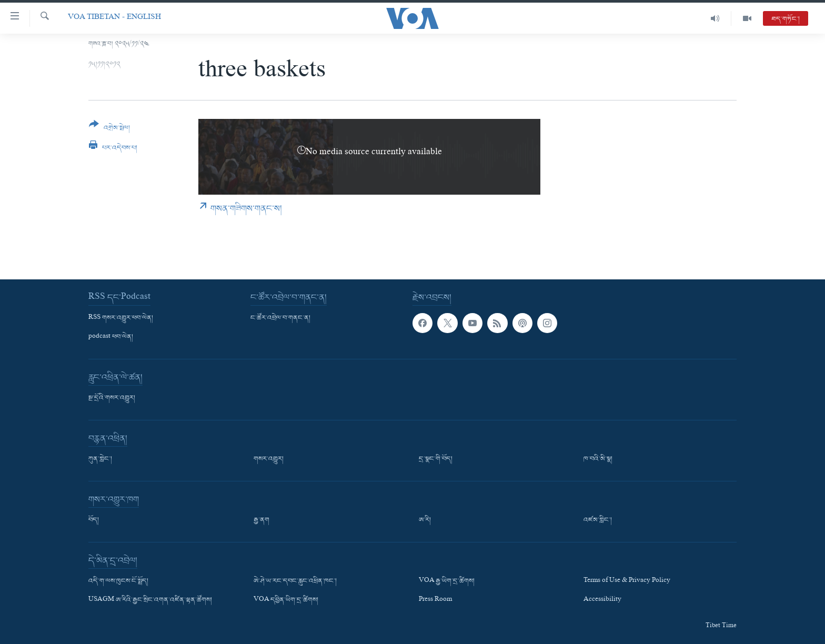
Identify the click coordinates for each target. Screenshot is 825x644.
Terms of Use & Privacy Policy (627, 581)
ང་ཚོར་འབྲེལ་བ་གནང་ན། (280, 318)
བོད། (94, 520)
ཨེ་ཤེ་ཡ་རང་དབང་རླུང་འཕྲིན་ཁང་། (295, 581)
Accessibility (602, 600)
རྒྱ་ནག (261, 520)
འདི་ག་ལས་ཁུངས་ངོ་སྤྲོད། (118, 581)
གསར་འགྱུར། (269, 459)
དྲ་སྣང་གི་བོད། (436, 459)
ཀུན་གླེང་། (100, 459)
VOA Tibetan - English (114, 18)
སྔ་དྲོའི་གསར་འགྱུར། (112, 398)
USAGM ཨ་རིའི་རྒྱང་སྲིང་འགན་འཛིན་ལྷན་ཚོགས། (150, 600)
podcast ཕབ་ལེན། (111, 337)
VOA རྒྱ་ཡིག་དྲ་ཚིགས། (447, 581)
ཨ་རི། (425, 520)
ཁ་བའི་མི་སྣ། (598, 459)
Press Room (435, 600)
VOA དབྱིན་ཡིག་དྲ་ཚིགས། (286, 600)
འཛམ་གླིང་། (598, 520)
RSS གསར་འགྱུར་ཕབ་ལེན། (121, 318)
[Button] (109, 130)
